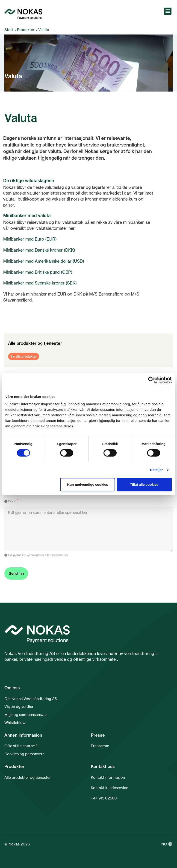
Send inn (16, 573)
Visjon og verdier (19, 707)
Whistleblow (15, 723)
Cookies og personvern (24, 754)
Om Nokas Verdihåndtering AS (31, 699)
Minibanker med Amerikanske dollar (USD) (44, 261)
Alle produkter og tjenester (28, 777)
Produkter (26, 30)
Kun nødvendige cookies (88, 484)
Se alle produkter (24, 356)
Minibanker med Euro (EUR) (30, 239)
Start (9, 30)
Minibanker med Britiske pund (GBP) (38, 272)
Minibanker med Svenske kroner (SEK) (40, 283)
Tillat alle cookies (144, 484)
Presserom (100, 746)
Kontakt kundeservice (109, 788)
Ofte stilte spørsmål (21, 746)
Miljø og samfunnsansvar (26, 715)
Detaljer (156, 470)
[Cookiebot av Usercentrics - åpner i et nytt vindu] (152, 380)
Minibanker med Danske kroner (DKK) (39, 250)
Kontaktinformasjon (108, 777)
